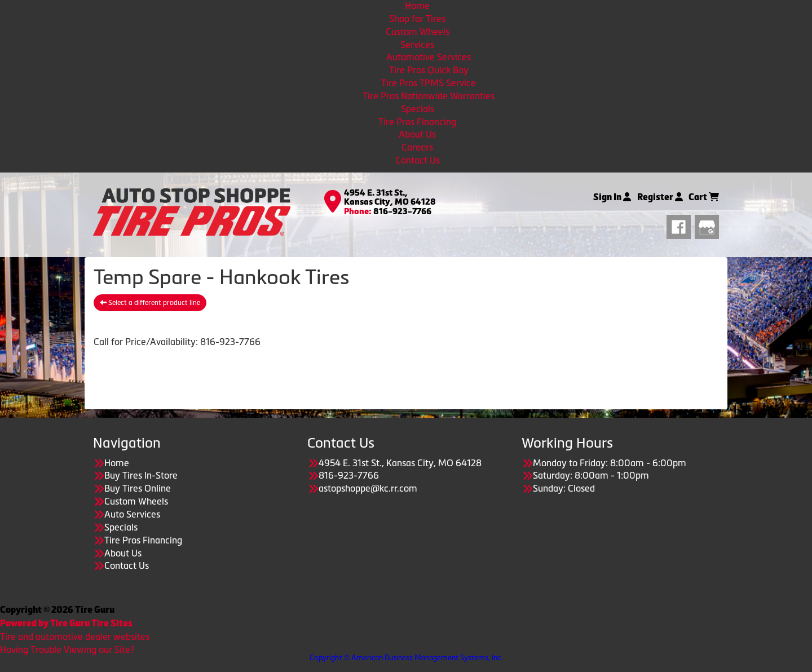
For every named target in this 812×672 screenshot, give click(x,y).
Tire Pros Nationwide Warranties (429, 96)
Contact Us (418, 160)
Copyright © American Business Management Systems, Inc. (406, 658)
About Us (417, 134)
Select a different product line (150, 303)
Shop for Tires (417, 19)
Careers (417, 147)
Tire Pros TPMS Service (429, 83)
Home (417, 6)
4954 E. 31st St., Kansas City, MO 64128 (390, 198)
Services (417, 45)
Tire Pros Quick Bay (429, 70)
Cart (704, 197)
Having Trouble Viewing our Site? (67, 649)
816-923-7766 (402, 211)
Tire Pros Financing (417, 122)
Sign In (612, 197)
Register (660, 197)
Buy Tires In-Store (141, 475)
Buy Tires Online (138, 488)
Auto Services (132, 514)
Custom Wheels (418, 32)
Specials (418, 109)
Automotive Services (429, 57)
